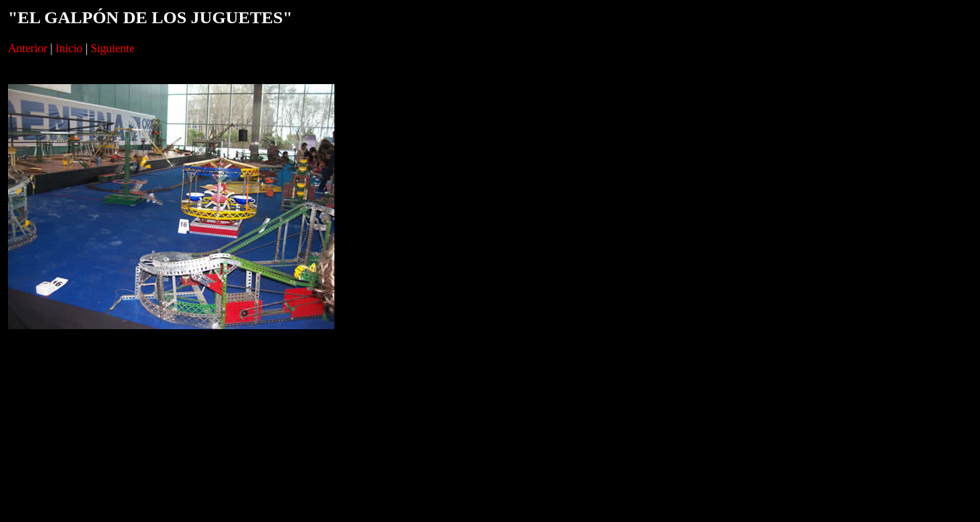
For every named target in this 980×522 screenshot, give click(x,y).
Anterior (28, 48)
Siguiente (112, 48)
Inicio (69, 48)
